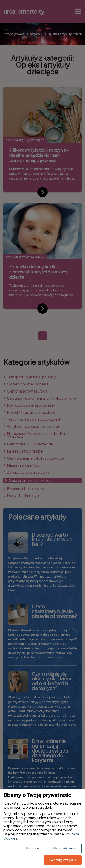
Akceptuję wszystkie (63, 860)
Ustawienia (34, 848)
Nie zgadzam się (65, 848)
